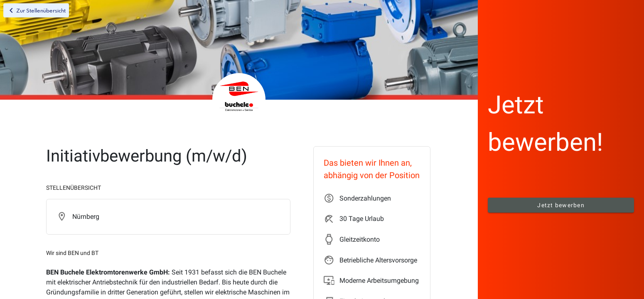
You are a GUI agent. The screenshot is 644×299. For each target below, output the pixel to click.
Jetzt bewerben (561, 205)
